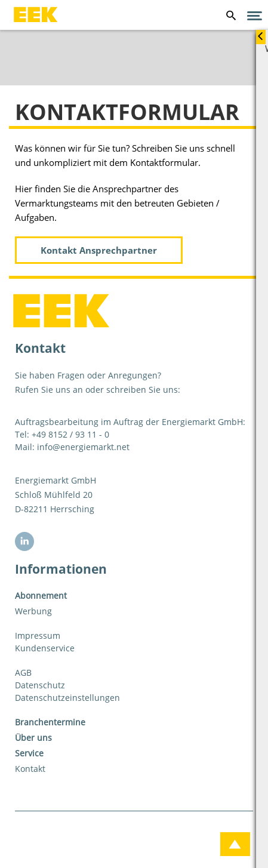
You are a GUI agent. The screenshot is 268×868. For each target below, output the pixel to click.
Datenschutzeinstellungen (67, 698)
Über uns (33, 738)
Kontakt (30, 769)
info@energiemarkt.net (83, 447)
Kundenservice (45, 648)
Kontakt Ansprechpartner (99, 250)
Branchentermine (50, 722)
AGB (23, 672)
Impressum (38, 635)
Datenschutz (40, 685)
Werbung (33, 611)
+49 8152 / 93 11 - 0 (70, 434)
